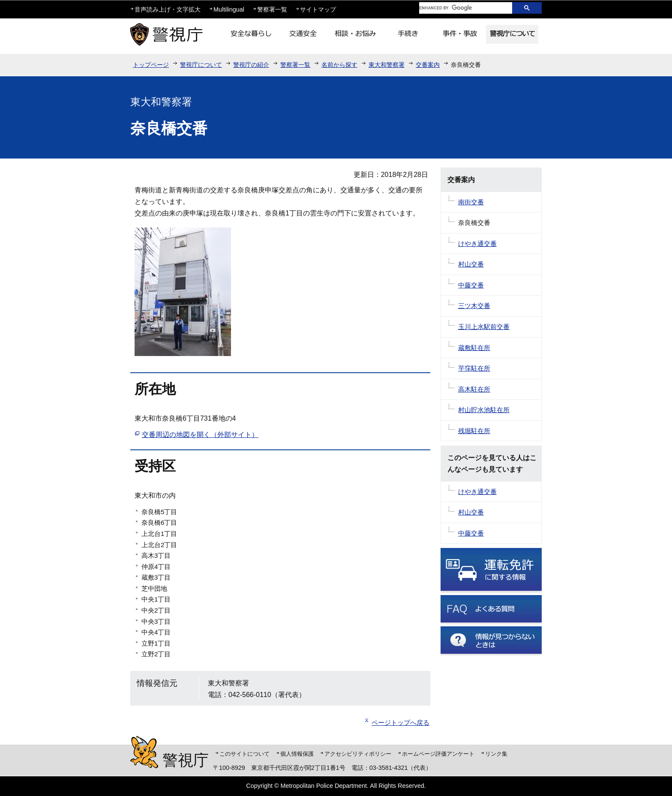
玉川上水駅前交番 (484, 327)
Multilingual (229, 9)
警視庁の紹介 (251, 65)
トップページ (151, 65)
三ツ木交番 (474, 306)
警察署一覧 (272, 9)
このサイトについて (244, 754)
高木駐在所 (474, 389)
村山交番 (471, 264)
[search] (459, 8)
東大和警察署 (387, 65)
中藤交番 (471, 285)
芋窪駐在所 (474, 368)
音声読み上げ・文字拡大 (168, 9)
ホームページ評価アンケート (438, 754)
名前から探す (339, 65)
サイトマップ (318, 9)
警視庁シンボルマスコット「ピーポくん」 (144, 752)
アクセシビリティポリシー (358, 754)
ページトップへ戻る (400, 723)
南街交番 (471, 202)
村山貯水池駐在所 (484, 410)
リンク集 (496, 754)
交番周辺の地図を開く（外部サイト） (200, 435)
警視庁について (201, 65)
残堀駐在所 (474, 431)
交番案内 (428, 65)
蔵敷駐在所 (474, 348)
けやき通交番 (477, 244)
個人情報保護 (297, 754)
